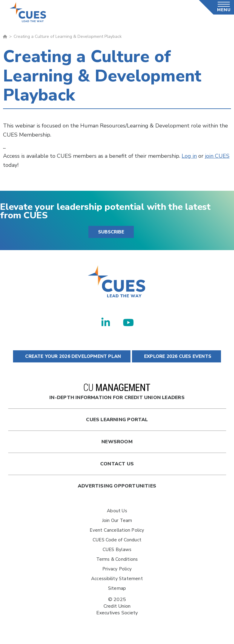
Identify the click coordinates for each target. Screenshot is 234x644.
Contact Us (117, 464)
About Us (117, 511)
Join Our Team (117, 520)
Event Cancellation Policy (117, 530)
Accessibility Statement (117, 579)
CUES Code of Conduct (117, 540)
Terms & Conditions (117, 559)
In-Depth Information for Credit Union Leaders (117, 392)
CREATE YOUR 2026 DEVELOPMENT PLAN (72, 356)
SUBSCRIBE (111, 232)
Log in (189, 156)
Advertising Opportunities (117, 486)
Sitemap (117, 588)
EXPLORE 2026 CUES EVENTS (176, 356)
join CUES (217, 156)
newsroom (117, 442)
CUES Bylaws (117, 550)
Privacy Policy (117, 569)
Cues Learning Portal (117, 420)
